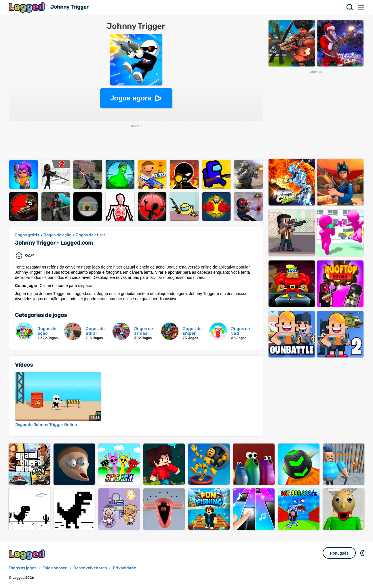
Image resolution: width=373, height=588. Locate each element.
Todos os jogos (22, 568)
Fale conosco (55, 568)
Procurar (350, 7)
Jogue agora (131, 98)
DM (363, 553)
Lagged (27, 7)
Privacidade (124, 568)
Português (339, 553)
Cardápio (361, 7)
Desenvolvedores (90, 568)
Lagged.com (27, 554)
